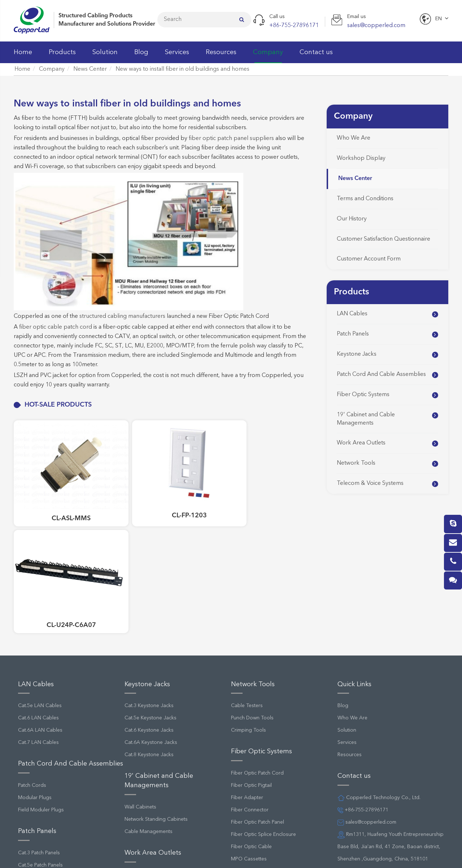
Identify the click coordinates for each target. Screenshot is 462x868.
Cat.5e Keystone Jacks (151, 594)
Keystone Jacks (357, 354)
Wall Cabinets (140, 683)
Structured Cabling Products (95, 16)
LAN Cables (352, 314)
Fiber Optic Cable (251, 722)
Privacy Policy (264, 855)
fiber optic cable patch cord (56, 327)
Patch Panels (353, 334)
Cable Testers (247, 582)
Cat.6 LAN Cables (38, 594)
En (439, 19)
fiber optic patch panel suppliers (231, 139)
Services (177, 56)
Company (268, 56)
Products (62, 56)
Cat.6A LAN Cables (40, 606)
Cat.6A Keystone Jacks (151, 618)
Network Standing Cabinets (156, 695)
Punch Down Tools (252, 594)
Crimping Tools (249, 606)
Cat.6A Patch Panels (41, 765)
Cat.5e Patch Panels (40, 741)
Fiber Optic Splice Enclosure (263, 710)
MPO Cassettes (249, 735)
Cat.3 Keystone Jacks (149, 582)
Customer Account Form (369, 259)
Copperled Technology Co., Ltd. (80, 855)
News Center (90, 69)
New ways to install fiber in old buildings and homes (182, 69)
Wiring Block (246, 790)
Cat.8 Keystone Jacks (149, 631)
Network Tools (356, 463)
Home (23, 56)
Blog (141, 56)
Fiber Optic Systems (363, 395)
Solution (105, 56)
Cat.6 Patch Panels (39, 753)
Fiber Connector (250, 685)
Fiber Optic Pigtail (251, 661)
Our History (352, 219)
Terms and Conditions (365, 199)
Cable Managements (149, 707)
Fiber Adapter (247, 673)
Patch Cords (32, 661)
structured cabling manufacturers (122, 316)
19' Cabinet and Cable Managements (366, 419)
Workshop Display (361, 158)
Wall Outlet (137, 762)
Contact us (316, 56)
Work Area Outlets (361, 443)
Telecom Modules (251, 802)
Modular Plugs (35, 673)
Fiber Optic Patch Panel (258, 698)
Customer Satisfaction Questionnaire (383, 239)
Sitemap (221, 855)
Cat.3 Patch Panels (39, 728)
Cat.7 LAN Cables (38, 618)
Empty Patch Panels (40, 777)
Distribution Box (249, 814)
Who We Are (354, 138)
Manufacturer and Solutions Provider (107, 24)
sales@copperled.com (367, 698)
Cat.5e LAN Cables (40, 582)
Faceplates (137, 750)
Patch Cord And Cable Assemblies (381, 374)
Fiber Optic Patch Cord (257, 649)
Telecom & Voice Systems (370, 483)
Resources (221, 56)
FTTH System (246, 747)
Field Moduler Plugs (41, 685)
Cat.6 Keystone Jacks (149, 606)
